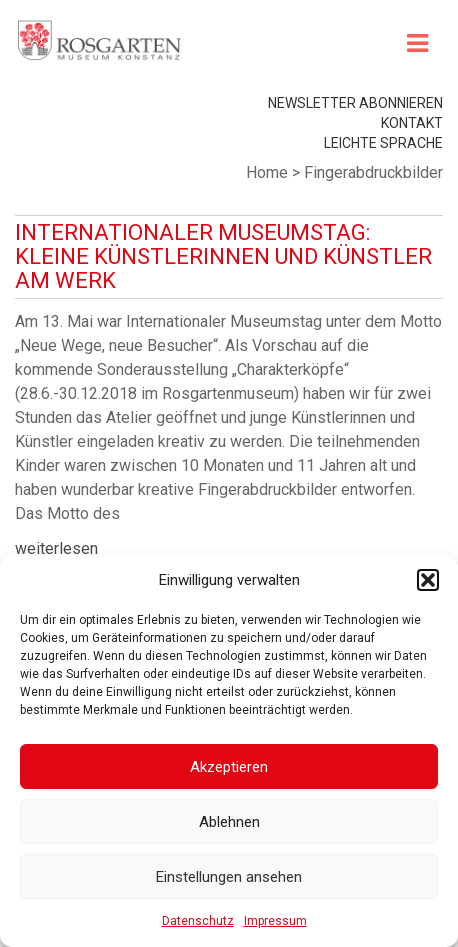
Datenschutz (198, 921)
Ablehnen (229, 822)
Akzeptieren (229, 767)
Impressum (275, 921)
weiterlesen (56, 548)
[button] (428, 580)
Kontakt (412, 123)
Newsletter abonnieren (355, 103)
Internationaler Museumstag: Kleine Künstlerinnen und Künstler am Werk (223, 256)
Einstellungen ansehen (229, 877)
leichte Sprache (383, 143)
